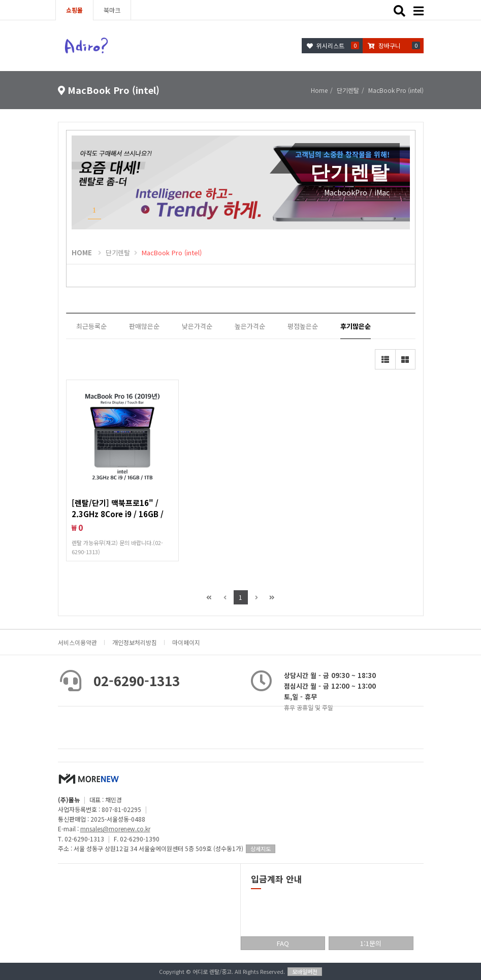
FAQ (283, 943)
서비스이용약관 (77, 642)
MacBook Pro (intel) (172, 252)
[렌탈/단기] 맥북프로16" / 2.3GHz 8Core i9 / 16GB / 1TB (118, 514)
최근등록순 (91, 326)
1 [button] (94, 210)
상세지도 (261, 849)
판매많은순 (144, 326)
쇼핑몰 (74, 10)
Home (319, 90)
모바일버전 (305, 971)
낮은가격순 (197, 326)
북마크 (112, 10)
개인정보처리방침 (135, 642)
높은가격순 (250, 326)
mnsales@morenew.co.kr (115, 829)
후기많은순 (356, 326)
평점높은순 (303, 326)
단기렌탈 (118, 252)
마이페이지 (186, 642)
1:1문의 (371, 943)
